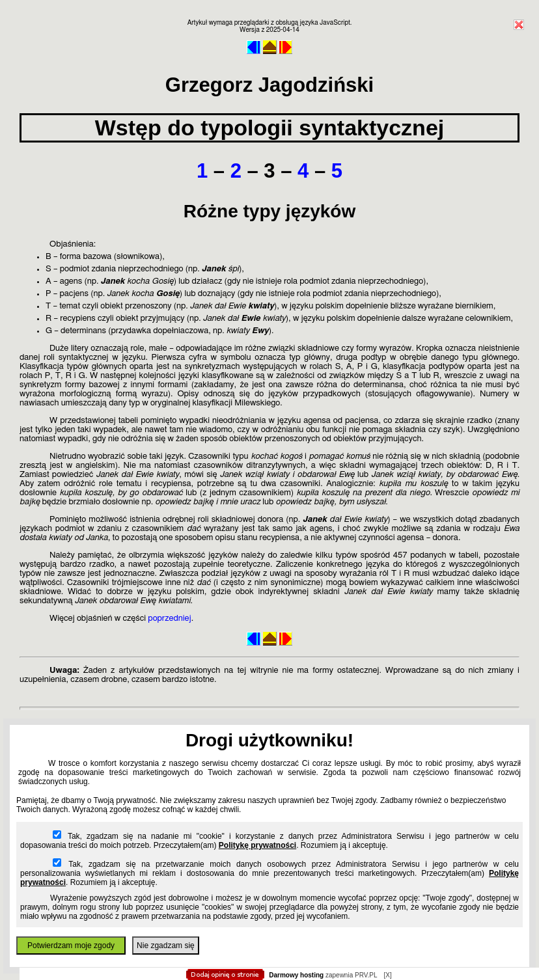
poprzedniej (169, 619)
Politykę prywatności (257, 845)
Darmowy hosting (296, 975)
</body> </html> (269, 65)
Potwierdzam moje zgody (71, 946)
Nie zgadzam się (166, 946)
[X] (387, 975)
